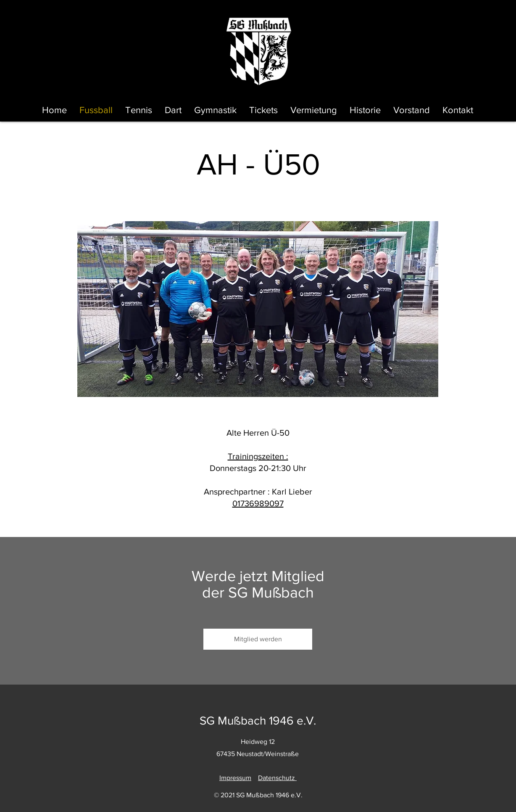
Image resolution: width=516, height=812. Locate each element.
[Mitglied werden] (258, 639)
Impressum (235, 778)
